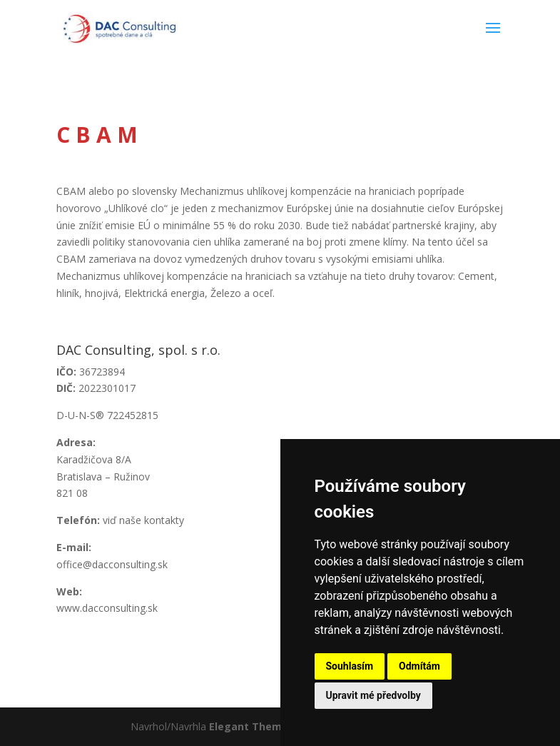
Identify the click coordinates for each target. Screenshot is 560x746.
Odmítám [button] (419, 666)
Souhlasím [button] (350, 666)
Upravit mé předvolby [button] (373, 695)
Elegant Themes (251, 726)
